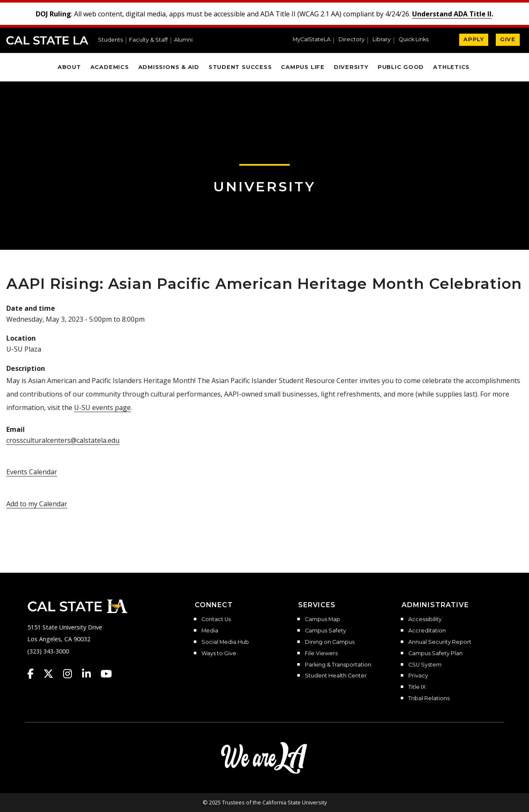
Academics (110, 67)
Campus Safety (325, 631)
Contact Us (216, 619)
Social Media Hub (225, 642)
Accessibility (425, 619)
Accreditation (427, 631)
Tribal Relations (429, 698)
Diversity (351, 67)
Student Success (240, 67)
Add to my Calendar (37, 504)
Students (110, 40)
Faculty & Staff (148, 40)
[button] (417, 40)
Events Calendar (32, 472)
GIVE (508, 39)
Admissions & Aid (169, 67)
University (264, 186)
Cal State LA (47, 40)
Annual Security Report (440, 642)
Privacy (418, 676)
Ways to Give (219, 653)
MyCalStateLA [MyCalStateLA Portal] (312, 40)
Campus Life (303, 67)
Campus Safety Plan (435, 653)
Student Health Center (336, 676)
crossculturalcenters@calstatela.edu (63, 440)
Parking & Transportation (338, 665)
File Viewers (321, 653)
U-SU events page (102, 407)
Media (210, 631)
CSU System (425, 665)
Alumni (183, 40)
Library (382, 40)
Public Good (401, 67)
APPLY (474, 39)
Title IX (417, 687)
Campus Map (323, 619)
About (69, 67)
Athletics (451, 67)
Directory (352, 40)
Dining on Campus (330, 642)
